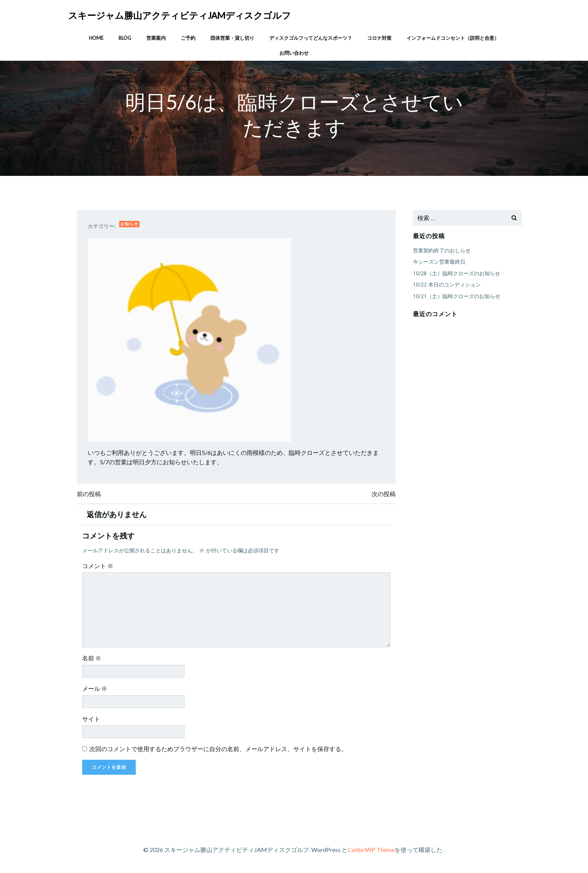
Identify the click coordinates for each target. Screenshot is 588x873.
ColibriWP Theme (371, 851)
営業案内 (156, 37)
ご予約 (188, 37)
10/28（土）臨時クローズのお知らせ (456, 273)
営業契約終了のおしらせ (441, 251)
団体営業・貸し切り (232, 37)
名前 (92, 659)
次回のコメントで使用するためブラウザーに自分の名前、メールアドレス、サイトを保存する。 (219, 750)
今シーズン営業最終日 (439, 262)
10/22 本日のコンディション (446, 285)
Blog (125, 37)
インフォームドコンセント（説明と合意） (453, 37)
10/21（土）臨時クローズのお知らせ (456, 296)
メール (95, 689)
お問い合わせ (294, 52)
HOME (96, 37)
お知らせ (130, 224)
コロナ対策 (379, 37)
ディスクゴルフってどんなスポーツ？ (311, 37)
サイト (92, 720)
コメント (98, 567)
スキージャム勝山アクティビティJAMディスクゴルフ (180, 15)
